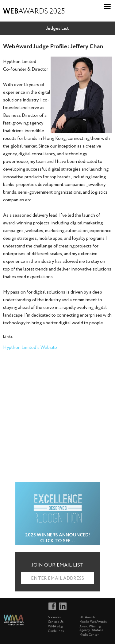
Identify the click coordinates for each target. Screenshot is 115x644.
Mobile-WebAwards (93, 622)
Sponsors (54, 617)
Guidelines (56, 631)
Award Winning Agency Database (91, 628)
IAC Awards (87, 617)
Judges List (57, 29)
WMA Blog (56, 627)
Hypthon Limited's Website (30, 348)
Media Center (89, 635)
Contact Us (56, 622)
